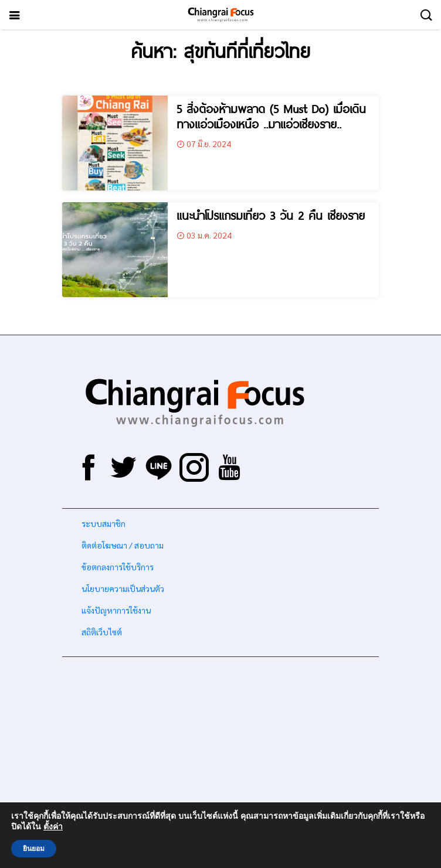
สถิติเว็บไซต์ (102, 632)
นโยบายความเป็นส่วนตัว (123, 588)
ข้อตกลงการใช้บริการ (118, 567)
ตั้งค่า (53, 827)
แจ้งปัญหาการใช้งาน (115, 610)
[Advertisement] (220, 748)
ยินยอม (34, 849)
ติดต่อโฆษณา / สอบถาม (123, 545)
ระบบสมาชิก (104, 523)
